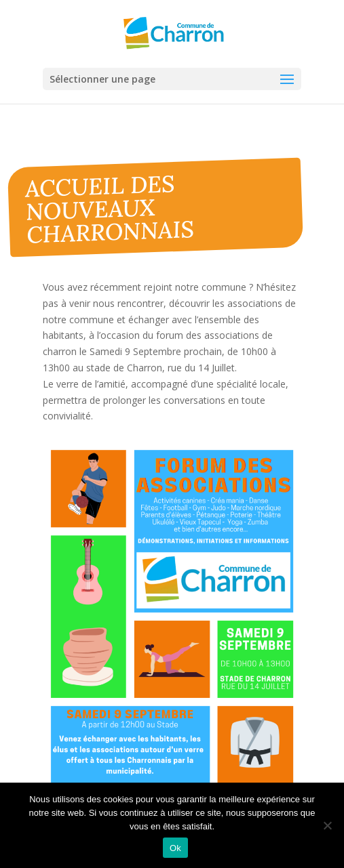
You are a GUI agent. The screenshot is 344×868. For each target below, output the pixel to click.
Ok (175, 848)
